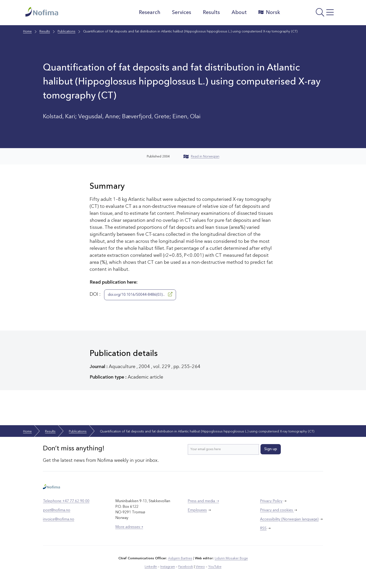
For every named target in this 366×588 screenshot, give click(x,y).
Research (150, 13)
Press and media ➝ (203, 501)
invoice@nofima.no (59, 519)
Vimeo (200, 567)
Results (211, 13)
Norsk (269, 12)
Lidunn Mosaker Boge (231, 558)
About (239, 13)
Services (182, 13)
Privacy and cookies (277, 510)
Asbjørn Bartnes (180, 558)
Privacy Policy (271, 501)
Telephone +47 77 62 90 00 (66, 501)
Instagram (168, 567)
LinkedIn (151, 567)
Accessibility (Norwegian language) (289, 519)
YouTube (215, 567)
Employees (197, 510)
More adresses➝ (129, 527)
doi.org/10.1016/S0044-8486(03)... (140, 294)
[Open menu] (313, 14)
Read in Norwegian (201, 157)
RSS (263, 529)
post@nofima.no (57, 510)
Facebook (186, 567)
